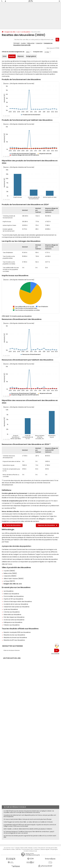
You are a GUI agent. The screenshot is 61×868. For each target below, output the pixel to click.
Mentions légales (45, 849)
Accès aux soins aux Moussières (14, 620)
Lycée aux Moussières (11, 609)
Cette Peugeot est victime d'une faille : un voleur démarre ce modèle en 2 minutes (28, 822)
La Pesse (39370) (9, 581)
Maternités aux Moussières (12, 614)
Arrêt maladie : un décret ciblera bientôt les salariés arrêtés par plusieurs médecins (28, 829)
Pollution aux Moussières (12, 625)
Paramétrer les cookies (9, 849)
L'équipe (17, 848)
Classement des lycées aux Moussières (16, 607)
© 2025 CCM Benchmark (30, 851)
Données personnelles (52, 848)
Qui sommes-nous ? (9, 848)
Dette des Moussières (12, 525)
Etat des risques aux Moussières (14, 617)
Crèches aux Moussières (12, 612)
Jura (18, 32)
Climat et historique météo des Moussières (18, 601)
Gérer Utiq (18, 849)
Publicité (30, 848)
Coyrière (23, 43)
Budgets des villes (10, 32)
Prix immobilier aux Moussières (14, 596)
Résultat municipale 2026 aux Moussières (17, 632)
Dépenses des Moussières (47, 525)
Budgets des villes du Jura (13, 584)
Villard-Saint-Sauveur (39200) (14, 578)
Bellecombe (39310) (10, 573)
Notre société (24, 848)
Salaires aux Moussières (11, 594)
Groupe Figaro (54, 849)
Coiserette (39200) (10, 576)
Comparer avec (38, 52)
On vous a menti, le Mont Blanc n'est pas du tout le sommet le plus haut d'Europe (28, 819)
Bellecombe (31, 43)
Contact (35, 848)
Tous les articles (26, 849)
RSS (32, 849)
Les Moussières (26, 32)
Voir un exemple (55, 654)
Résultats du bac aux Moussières (14, 635)
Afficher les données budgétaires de (13, 52)
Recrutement (42, 848)
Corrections (37, 849)
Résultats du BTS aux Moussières (14, 640)
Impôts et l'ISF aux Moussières (13, 599)
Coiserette (39, 43)
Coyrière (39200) (9, 571)
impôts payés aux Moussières (22, 316)
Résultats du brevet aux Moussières (15, 637)
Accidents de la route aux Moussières (16, 604)
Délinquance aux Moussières (13, 622)
